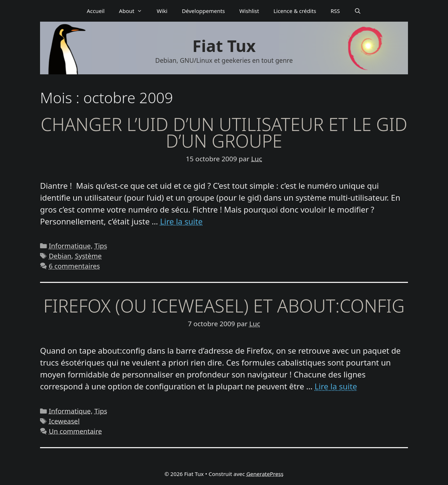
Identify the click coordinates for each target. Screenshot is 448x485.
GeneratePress (265, 474)
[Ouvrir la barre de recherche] (358, 11)
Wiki (162, 11)
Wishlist (249, 11)
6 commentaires (74, 266)
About (134, 11)
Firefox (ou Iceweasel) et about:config (224, 306)
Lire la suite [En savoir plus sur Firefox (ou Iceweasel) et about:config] (336, 386)
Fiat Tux (224, 46)
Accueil (95, 11)
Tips (101, 246)
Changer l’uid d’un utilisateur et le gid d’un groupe (224, 132)
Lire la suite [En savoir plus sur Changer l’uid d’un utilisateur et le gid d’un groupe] (181, 221)
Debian (60, 256)
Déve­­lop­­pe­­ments (203, 11)
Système (88, 256)
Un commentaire (75, 431)
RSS (335, 11)
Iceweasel (64, 421)
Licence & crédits (295, 11)
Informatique (70, 246)
